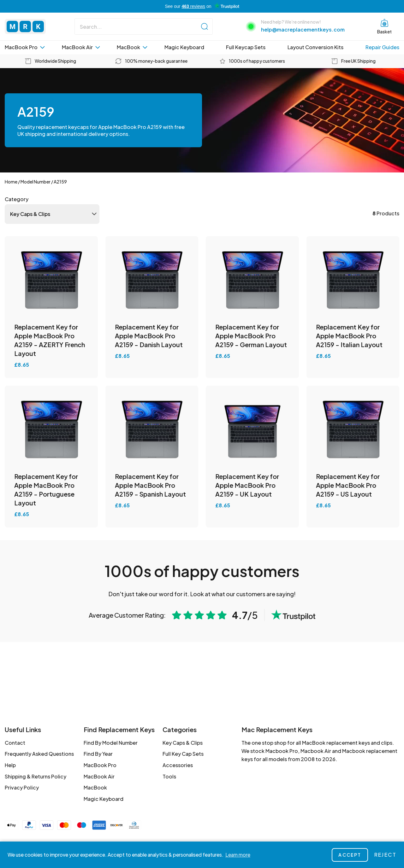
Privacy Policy (22, 787)
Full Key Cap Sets (183, 754)
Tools (169, 776)
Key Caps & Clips (183, 743)
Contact (15, 743)
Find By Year (98, 754)
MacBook (132, 47)
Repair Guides (382, 47)
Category (17, 199)
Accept (350, 855)
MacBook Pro (25, 47)
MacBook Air (81, 47)
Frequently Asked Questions (39, 754)
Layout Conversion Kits (315, 47)
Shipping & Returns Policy (36, 776)
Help (10, 765)
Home (11, 182)
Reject (385, 855)
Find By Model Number (111, 743)
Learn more (238, 855)
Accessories (178, 765)
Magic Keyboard (184, 47)
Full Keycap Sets (246, 47)
